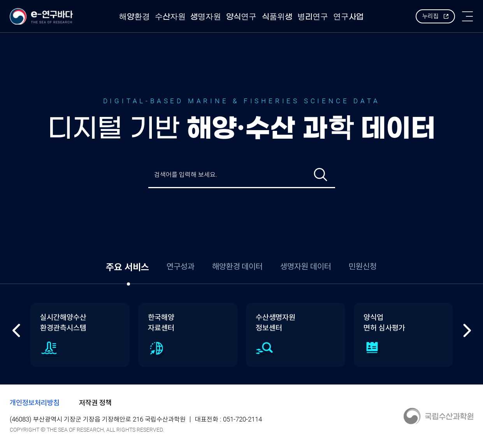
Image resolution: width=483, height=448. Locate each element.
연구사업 (348, 17)
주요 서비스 (127, 267)
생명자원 (206, 17)
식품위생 (277, 17)
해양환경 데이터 (238, 266)
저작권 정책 (95, 403)
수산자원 (170, 17)
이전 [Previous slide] (17, 330)
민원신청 (363, 266)
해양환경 (134, 17)
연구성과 (181, 266)
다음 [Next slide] (467, 330)
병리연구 (313, 17)
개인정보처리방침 (35, 403)
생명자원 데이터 (306, 266)
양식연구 (241, 17)
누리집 (430, 16)
